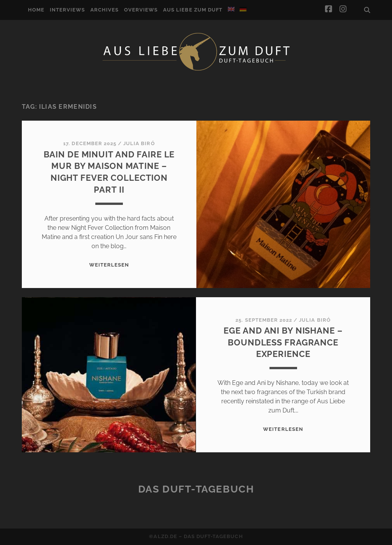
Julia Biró (139, 143)
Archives (105, 10)
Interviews (67, 10)
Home (36, 10)
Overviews (141, 10)
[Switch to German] (243, 9)
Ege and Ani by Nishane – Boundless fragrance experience (283, 342)
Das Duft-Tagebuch (196, 489)
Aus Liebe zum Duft (193, 10)
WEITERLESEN (109, 265)
